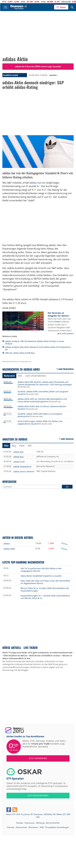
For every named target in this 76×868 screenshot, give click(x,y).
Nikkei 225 (61, 814)
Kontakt (20, 823)
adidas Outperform (22, 467)
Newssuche (9, 482)
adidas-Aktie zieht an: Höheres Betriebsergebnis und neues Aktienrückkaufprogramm (42, 400)
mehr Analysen (67, 439)
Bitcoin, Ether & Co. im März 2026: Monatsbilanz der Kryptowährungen (45, 589)
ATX (8, 2)
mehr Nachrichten (66, 369)
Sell (30, 446)
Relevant (9, 376)
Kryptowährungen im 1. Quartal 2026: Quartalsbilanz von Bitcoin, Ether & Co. (45, 597)
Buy (14, 446)
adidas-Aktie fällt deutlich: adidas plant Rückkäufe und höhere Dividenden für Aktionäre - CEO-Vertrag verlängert (45, 383)
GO (67, 487)
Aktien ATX (11, 814)
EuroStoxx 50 (27, 814)
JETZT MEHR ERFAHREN (38, 796)
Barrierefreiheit (53, 823)
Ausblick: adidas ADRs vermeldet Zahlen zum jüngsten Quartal (43, 393)
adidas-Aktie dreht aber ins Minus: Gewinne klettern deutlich (42, 408)
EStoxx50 (69, 2)
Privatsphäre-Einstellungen (57, 827)
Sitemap (11, 827)
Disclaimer (33, 827)
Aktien (58, 322)
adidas (33, 183)
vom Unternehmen (36, 376)
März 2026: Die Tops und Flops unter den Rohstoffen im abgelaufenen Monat (45, 582)
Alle (20, 376)
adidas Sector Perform (24, 471)
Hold (22, 446)
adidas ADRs (9, 549)
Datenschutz (21, 827)
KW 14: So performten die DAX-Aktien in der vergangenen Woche (41, 570)
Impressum (30, 823)
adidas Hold (19, 462)
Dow (47, 2)
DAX (27, 2)
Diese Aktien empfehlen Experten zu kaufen (41, 576)
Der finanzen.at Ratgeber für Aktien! (58, 314)
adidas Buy (18, 452)
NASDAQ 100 (50, 814)
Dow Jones (38, 814)
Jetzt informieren (38, 758)
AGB (42, 827)
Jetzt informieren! (66, 333)
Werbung (40, 823)
